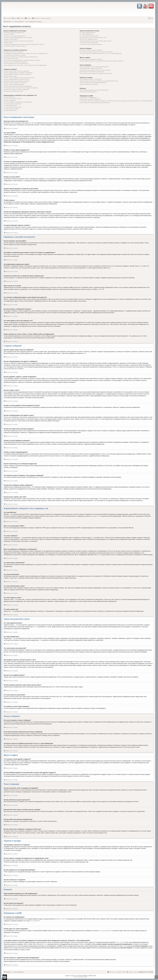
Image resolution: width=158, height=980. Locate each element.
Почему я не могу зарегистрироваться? (15, 36)
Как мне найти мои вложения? (88, 92)
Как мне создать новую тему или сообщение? (17, 71)
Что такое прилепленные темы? (13, 107)
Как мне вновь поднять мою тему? (13, 91)
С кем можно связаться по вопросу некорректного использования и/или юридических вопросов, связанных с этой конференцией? (116, 101)
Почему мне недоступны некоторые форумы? (17, 81)
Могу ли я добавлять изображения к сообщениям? (18, 102)
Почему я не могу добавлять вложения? (15, 83)
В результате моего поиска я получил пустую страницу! (95, 70)
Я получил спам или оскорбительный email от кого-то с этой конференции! (101, 53)
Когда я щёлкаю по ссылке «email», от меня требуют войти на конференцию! (25, 65)
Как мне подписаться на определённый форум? (93, 83)
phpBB (100, 289)
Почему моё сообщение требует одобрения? (16, 90)
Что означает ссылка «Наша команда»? (91, 44)
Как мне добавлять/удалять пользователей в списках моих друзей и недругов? (102, 61)
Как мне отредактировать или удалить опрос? (17, 79)
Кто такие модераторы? (86, 34)
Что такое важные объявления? (13, 104)
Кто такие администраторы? (88, 33)
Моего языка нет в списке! (11, 58)
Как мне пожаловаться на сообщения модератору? (18, 86)
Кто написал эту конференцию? (89, 97)
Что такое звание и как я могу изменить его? (16, 63)
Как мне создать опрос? (10, 76)
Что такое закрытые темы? (11, 109)
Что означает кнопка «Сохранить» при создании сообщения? (21, 88)
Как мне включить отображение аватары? (15, 62)
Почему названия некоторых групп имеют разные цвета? (96, 41)
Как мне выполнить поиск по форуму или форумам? (94, 67)
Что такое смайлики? (10, 100)
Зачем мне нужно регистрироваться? (14, 33)
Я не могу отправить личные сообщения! (91, 50)
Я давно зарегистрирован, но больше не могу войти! (18, 41)
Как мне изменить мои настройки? (13, 52)
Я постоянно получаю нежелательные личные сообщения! (96, 52)
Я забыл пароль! (8, 43)
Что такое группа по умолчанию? (89, 43)
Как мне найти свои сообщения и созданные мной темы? (96, 73)
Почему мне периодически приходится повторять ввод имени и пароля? (24, 44)
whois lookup (120, 942)
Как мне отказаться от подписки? (89, 84)
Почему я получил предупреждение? (14, 85)
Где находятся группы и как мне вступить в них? (93, 38)
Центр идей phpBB (104, 931)
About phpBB (34, 921)
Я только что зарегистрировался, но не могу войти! (18, 38)
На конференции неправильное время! (15, 55)
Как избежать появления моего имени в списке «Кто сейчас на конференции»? (26, 53)
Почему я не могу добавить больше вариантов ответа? (19, 78)
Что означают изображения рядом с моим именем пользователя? (22, 60)
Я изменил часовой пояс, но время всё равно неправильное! (21, 57)
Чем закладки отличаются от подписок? (91, 79)
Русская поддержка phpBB (80, 977)
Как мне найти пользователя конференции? (92, 72)
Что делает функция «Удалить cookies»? (15, 46)
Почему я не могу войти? (11, 39)
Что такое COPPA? (9, 34)
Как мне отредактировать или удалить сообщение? (18, 73)
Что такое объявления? (10, 105)
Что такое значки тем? (10, 110)
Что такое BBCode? (9, 97)
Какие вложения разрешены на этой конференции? (94, 90)
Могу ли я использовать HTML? (13, 99)
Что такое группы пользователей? (89, 36)
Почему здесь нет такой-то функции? (90, 99)
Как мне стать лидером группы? (89, 39)
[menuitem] (7, 18)
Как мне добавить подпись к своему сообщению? (18, 74)
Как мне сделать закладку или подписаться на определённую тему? (99, 81)
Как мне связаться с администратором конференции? (95, 103)
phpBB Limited (60, 919)
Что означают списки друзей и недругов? (91, 59)
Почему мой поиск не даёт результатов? (91, 68)
